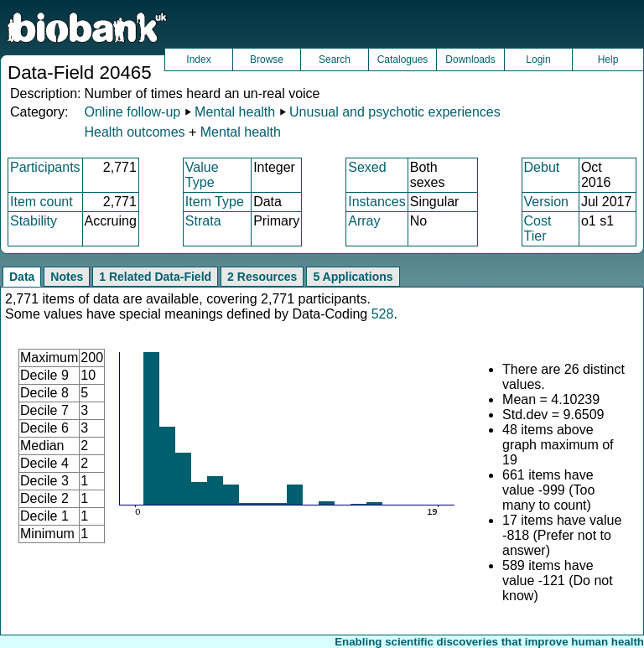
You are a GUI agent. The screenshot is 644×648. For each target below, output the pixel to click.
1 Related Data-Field (155, 277)
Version (546, 202)
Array (364, 221)
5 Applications (353, 277)
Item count (42, 202)
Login (538, 60)
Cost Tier (538, 228)
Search (335, 60)
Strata (203, 221)
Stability (34, 221)
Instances (377, 202)
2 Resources (262, 277)
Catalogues (403, 60)
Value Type (202, 175)
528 (383, 314)
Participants (45, 167)
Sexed (367, 167)
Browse (267, 60)
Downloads (470, 60)
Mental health (235, 112)
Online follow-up (132, 112)
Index (198, 60)
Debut (542, 167)
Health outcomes (134, 132)
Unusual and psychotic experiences (395, 112)
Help (608, 60)
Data (22, 277)
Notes (67, 277)
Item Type (215, 202)
